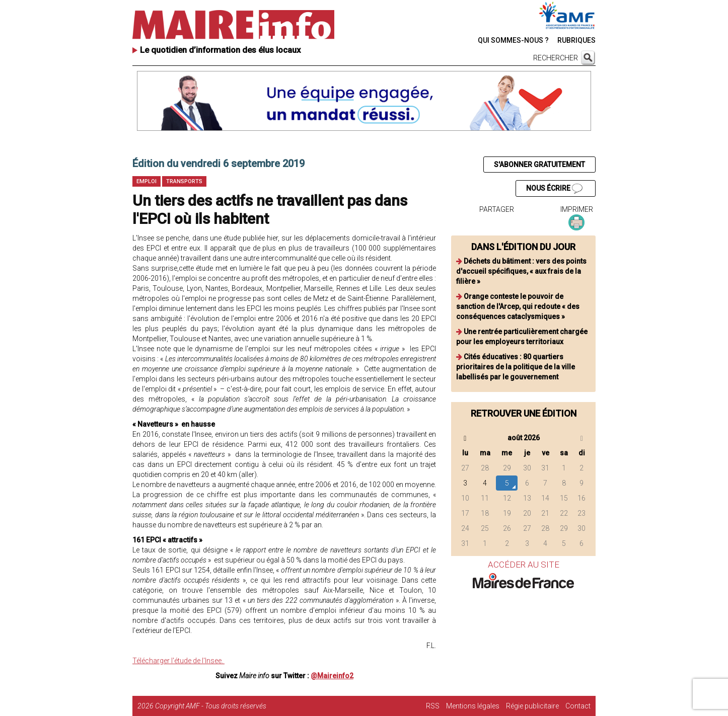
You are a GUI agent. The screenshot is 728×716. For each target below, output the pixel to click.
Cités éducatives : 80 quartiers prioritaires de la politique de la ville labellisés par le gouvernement (516, 367)
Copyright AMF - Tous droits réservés (211, 706)
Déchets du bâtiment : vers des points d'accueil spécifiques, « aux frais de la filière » (521, 271)
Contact (578, 706)
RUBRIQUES (576, 40)
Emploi (147, 181)
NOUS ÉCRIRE (554, 189)
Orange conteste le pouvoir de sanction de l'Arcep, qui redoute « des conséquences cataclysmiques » (518, 306)
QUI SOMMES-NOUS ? (513, 40)
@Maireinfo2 (332, 676)
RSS (433, 706)
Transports (184, 181)
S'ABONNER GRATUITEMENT (539, 165)
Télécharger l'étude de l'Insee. (178, 661)
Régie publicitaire (532, 706)
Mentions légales (473, 706)
